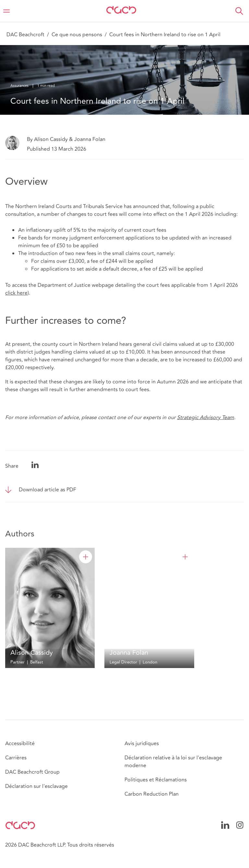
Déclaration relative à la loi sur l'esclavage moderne (173, 762)
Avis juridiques (142, 744)
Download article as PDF (47, 490)
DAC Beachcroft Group (32, 772)
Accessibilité (20, 744)
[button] (239, 11)
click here (16, 293)
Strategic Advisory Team (206, 417)
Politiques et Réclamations (156, 780)
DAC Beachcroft (25, 35)
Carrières (16, 758)
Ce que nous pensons (77, 35)
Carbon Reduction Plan (152, 794)
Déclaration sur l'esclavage (36, 786)
